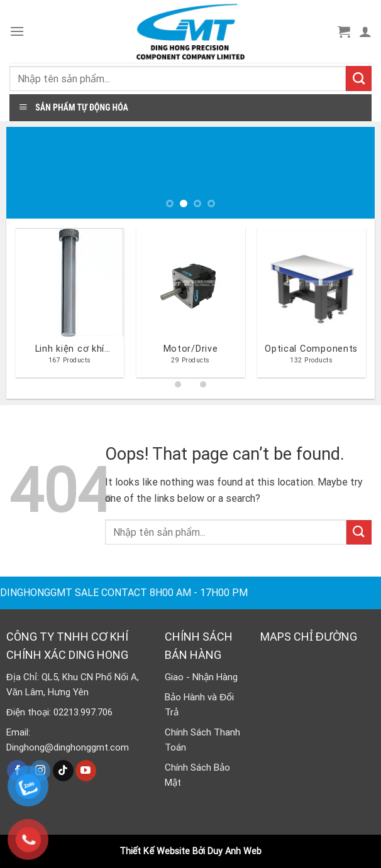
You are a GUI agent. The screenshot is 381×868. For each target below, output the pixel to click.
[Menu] (17, 31)
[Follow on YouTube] (86, 771)
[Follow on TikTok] (63, 771)
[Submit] (359, 79)
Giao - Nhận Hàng (201, 677)
